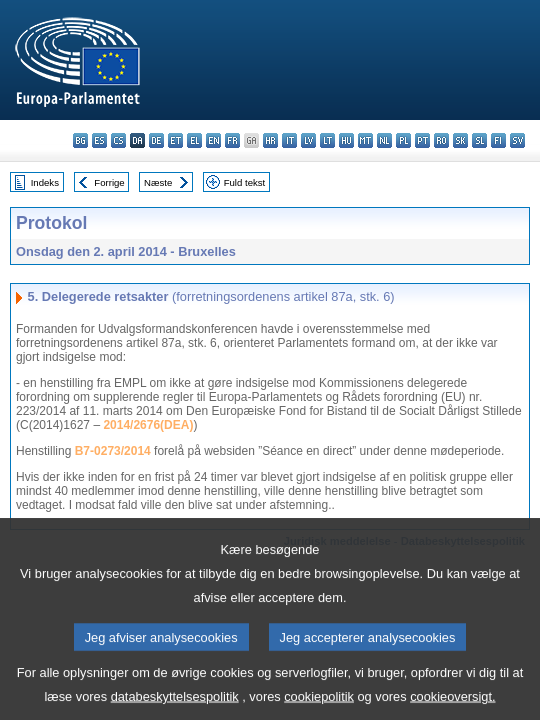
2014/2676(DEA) (148, 425)
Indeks (45, 182)
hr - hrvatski (270, 140)
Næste (158, 182)
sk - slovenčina (460, 140)
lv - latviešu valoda (308, 140)
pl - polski (403, 140)
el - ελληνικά (194, 140)
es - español (99, 140)
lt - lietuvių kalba (327, 140)
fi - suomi (498, 140)
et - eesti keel (175, 140)
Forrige (109, 182)
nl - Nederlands (384, 140)
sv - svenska (517, 140)
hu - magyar (346, 140)
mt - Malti (365, 140)
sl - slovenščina (479, 140)
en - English (213, 140)
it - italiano (289, 140)
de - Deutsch (156, 140)
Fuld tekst (245, 182)
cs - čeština (118, 140)
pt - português (422, 140)
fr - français (232, 140)
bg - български (80, 140)
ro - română (441, 140)
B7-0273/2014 (113, 451)
